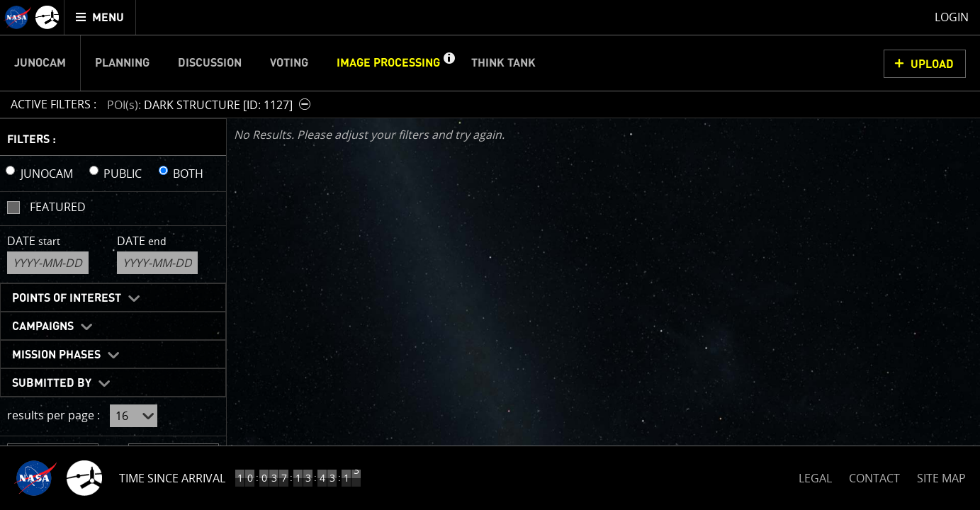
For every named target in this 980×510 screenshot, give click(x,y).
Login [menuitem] (952, 17)
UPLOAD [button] (932, 64)
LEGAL (815, 476)
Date (34, 241)
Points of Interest (67, 298)
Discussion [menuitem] (210, 63)
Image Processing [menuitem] (388, 63)
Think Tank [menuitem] (503, 63)
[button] (449, 63)
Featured (58, 207)
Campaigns (43, 327)
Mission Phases (56, 355)
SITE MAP (941, 478)
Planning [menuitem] (122, 63)
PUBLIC (123, 174)
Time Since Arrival (172, 478)
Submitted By (52, 383)
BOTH (188, 174)
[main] (490, 255)
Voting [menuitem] (289, 63)
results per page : (53, 415)
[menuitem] (100, 17)
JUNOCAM (47, 174)
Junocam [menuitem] (40, 63)
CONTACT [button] (874, 478)
